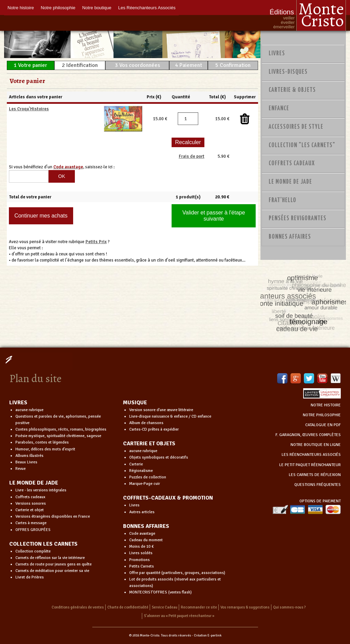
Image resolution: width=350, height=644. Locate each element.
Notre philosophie (58, 8)
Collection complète (33, 551)
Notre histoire (21, 8)
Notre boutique (97, 8)
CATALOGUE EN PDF (323, 425)
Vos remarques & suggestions (245, 607)
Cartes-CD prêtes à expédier (154, 429)
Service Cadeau (165, 607)
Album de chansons (146, 423)
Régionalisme (141, 471)
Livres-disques (288, 72)
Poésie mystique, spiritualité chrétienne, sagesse (58, 436)
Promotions (139, 560)
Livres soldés (141, 553)
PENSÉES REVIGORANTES (298, 219)
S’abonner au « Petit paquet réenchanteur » (179, 616)
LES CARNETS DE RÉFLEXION (315, 475)
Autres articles (142, 512)
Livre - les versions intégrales (41, 490)
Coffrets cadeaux (30, 497)
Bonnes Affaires (290, 237)
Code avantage (142, 534)
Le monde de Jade (290, 182)
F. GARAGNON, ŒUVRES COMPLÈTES (308, 435)
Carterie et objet (30, 510)
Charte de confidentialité (128, 607)
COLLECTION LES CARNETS (43, 544)
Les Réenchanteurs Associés (147, 8)
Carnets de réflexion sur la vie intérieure (50, 558)
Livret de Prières (30, 577)
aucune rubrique (29, 410)
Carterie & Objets (292, 90)
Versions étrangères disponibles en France (53, 516)
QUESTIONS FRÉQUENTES (318, 485)
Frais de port (192, 156)
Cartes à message (31, 523)
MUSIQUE (135, 403)
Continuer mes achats (41, 216)
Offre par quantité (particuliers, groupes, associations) (177, 573)
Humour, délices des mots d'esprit (45, 449)
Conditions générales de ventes (78, 607)
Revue (21, 469)
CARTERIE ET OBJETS (149, 444)
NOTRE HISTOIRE (326, 405)
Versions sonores (31, 503)
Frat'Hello (282, 200)
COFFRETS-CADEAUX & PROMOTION (168, 498)
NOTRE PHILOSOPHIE (322, 415)
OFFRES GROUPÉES (33, 530)
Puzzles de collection (148, 477)
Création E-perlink (208, 635)
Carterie (136, 464)
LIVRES (18, 403)
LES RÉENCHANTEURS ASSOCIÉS (311, 455)
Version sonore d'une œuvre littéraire (161, 410)
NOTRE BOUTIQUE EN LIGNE (316, 445)
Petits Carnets (142, 566)
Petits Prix (96, 242)
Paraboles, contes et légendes (42, 442)
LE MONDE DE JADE (34, 483)
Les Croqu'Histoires (29, 109)
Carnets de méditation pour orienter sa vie (52, 571)
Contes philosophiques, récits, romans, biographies (61, 429)
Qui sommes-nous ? (290, 607)
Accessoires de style (296, 127)
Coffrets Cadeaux (292, 164)
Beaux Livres (26, 462)
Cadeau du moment (146, 540)
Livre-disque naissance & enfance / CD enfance (170, 416)
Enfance (279, 109)
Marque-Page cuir (145, 484)
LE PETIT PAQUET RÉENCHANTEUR (310, 465)
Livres (277, 54)
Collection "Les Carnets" (302, 145)
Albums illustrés (29, 456)
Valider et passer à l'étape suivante (214, 216)
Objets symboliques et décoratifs (159, 457)
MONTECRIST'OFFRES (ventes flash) (160, 592)
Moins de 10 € (142, 547)
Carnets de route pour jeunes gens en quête (53, 564)
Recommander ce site (199, 607)
